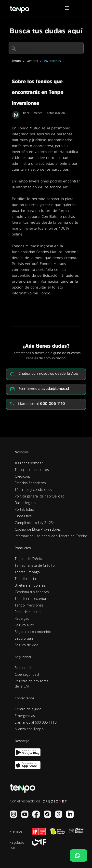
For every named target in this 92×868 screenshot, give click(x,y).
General (32, 61)
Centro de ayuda (28, 709)
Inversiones (52, 61)
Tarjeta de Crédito (29, 559)
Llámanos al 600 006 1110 (36, 722)
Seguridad (23, 668)
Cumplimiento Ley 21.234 (35, 523)
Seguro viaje (24, 638)
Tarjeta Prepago (27, 572)
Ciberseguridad (27, 674)
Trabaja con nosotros (32, 470)
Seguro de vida (26, 645)
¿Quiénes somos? (29, 463)
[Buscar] (46, 48)
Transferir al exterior (31, 599)
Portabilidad (24, 509)
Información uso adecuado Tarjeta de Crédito (51, 536)
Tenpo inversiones (29, 605)
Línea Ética (23, 516)
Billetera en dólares (30, 585)
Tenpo (16, 61)
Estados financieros (30, 483)
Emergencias (25, 716)
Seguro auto (24, 625)
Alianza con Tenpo (29, 729)
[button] (69, 8)
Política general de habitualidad (40, 496)
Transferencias (26, 579)
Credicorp (23, 476)
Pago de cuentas (28, 612)
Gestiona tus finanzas (32, 592)
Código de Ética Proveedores (38, 529)
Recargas (22, 618)
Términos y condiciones (33, 489)
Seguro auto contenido (33, 632)
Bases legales (25, 503)
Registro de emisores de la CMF (32, 684)
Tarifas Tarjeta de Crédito (35, 565)
